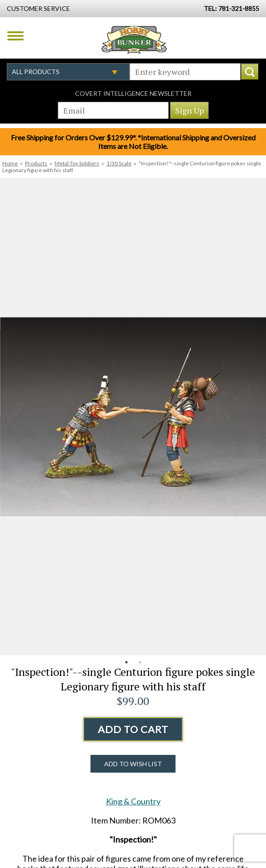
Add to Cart (133, 729)
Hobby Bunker (134, 40)
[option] (133, 417)
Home (10, 163)
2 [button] (140, 662)
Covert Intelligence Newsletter (133, 93)
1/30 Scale (119, 163)
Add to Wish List (133, 764)
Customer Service (38, 8)
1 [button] (126, 662)
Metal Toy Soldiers (77, 163)
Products (36, 163)
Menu (15, 36)
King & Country (133, 801)
